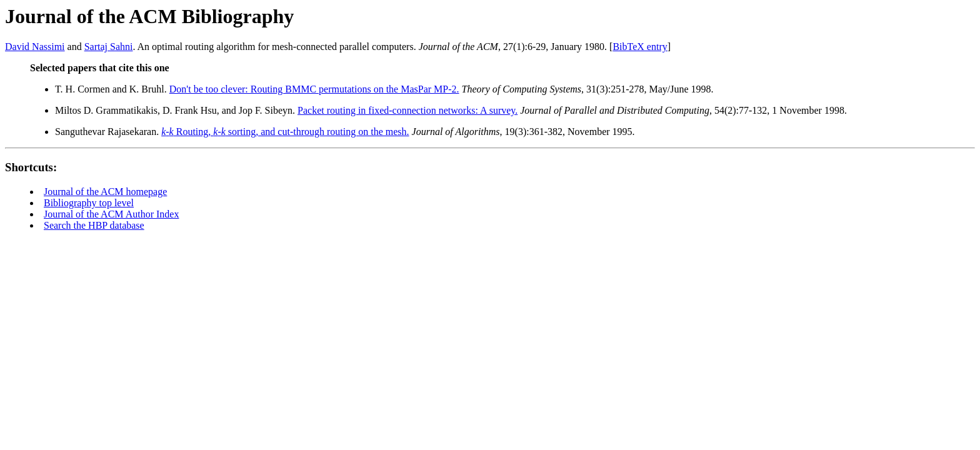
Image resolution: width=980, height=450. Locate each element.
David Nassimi (35, 47)
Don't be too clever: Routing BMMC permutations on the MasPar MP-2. (314, 89)
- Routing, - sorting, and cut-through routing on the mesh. (285, 132)
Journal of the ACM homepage (105, 192)
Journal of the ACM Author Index (111, 214)
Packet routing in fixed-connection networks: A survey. (407, 110)
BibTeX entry (640, 47)
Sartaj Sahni (109, 47)
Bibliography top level (89, 203)
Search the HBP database (94, 225)
